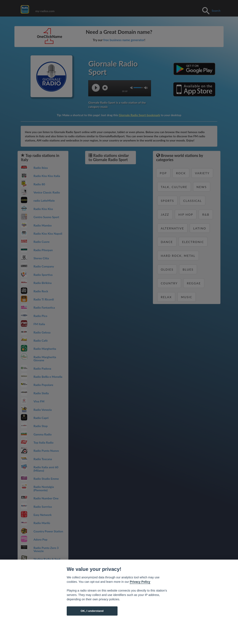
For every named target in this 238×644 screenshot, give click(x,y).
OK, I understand (92, 611)
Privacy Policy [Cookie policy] (140, 582)
